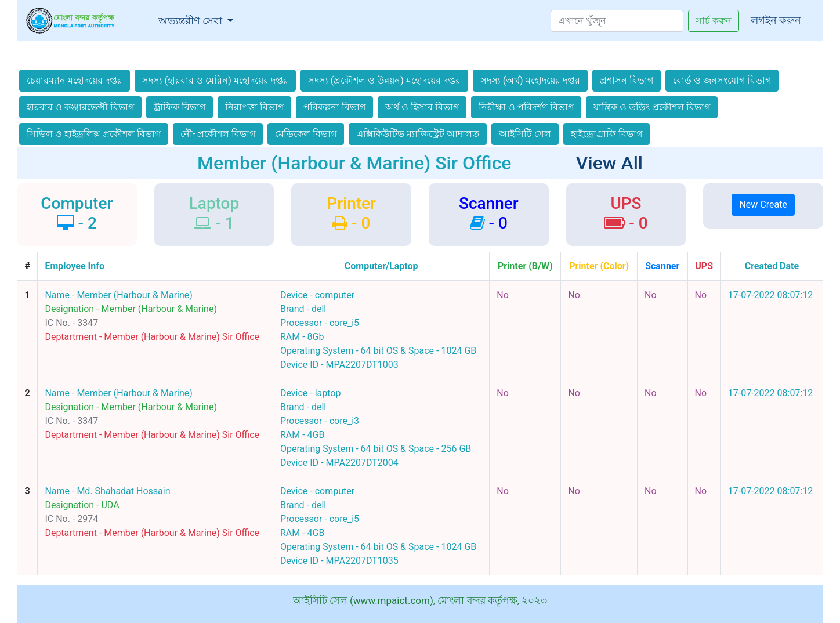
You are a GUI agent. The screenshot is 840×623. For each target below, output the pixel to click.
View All (609, 163)
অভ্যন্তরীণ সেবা (198, 19)
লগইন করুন (776, 20)
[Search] (617, 21)
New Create (763, 204)
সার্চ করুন (714, 21)
